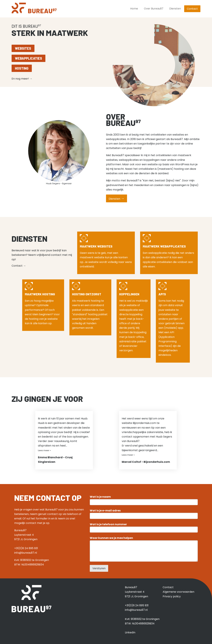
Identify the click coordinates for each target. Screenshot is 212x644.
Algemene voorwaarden (178, 592)
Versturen (99, 568)
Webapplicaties (28, 58)
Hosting (22, 68)
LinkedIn (130, 632)
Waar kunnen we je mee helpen (111, 538)
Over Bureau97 (154, 9)
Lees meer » (44, 450)
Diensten (175, 9)
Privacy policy (172, 596)
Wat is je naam (100, 497)
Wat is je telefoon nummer (108, 524)
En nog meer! (22, 79)
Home (134, 9)
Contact (192, 9)
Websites (23, 48)
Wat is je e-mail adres (105, 511)
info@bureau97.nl (26, 553)
